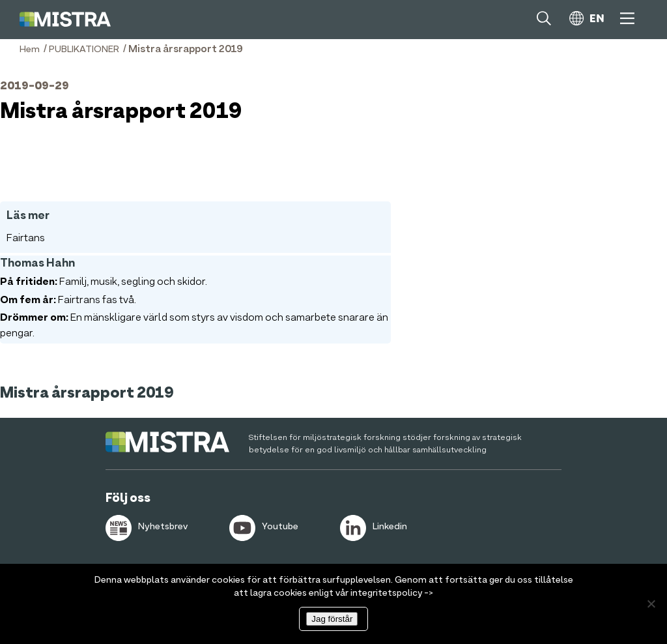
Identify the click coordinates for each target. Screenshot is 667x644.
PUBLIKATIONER (84, 50)
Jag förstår (332, 619)
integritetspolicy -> (392, 593)
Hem (30, 50)
